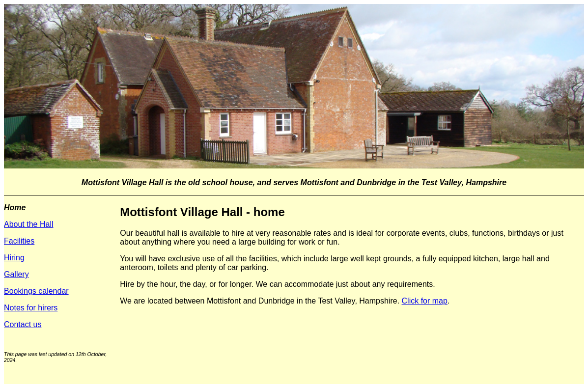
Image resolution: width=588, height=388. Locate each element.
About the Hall (29, 224)
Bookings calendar (36, 291)
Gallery (16, 274)
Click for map (425, 301)
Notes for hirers (31, 308)
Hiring (14, 258)
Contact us (23, 324)
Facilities (19, 241)
